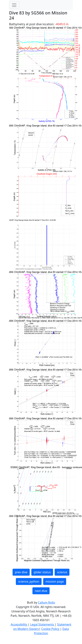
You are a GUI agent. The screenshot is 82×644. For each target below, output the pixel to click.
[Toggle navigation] (14, 5)
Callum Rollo (46, 603)
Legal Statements (42, 624)
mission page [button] (55, 581)
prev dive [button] (21, 572)
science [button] (62, 572)
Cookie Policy (51, 629)
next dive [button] (41, 591)
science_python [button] (29, 581)
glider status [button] (42, 572)
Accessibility (19, 624)
